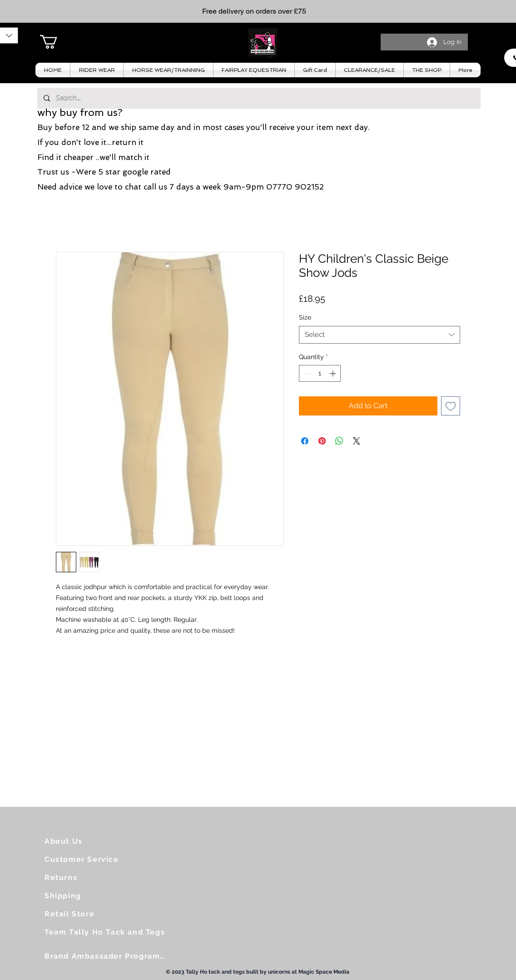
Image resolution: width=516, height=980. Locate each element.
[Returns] (81, 877)
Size (305, 317)
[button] (57, 42)
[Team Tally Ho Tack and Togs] (108, 932)
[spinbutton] (320, 373)
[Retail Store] (81, 914)
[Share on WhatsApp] (339, 441)
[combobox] (380, 335)
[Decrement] (306, 373)
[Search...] (258, 98)
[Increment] (334, 373)
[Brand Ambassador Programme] (108, 956)
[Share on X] (357, 441)
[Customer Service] (86, 859)
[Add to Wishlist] (451, 406)
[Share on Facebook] (305, 441)
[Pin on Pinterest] (322, 441)
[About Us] (81, 841)
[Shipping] (81, 895)
